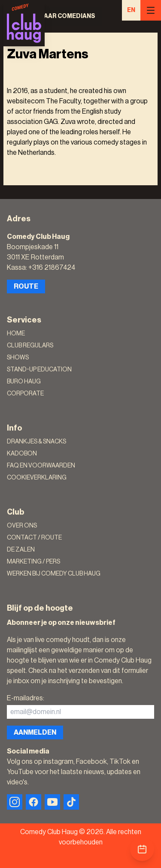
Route (26, 286)
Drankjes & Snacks (36, 442)
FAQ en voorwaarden (41, 466)
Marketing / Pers (33, 562)
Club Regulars (30, 346)
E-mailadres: (26, 698)
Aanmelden (35, 732)
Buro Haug (24, 382)
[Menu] (151, 10)
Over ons (22, 526)
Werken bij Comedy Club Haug (54, 574)
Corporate (25, 394)
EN (131, 10)
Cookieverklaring (37, 478)
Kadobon (22, 454)
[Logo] (24, 23)
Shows (18, 358)
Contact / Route (34, 538)
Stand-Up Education (39, 370)
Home (16, 334)
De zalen (21, 550)
